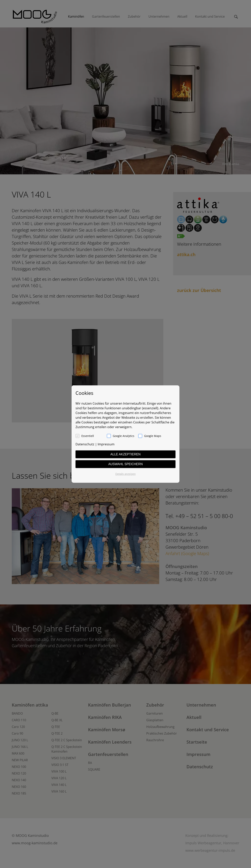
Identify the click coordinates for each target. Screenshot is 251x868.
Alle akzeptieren (125, 454)
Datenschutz (85, 444)
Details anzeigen (125, 474)
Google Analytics (124, 436)
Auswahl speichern (125, 464)
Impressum (106, 444)
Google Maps (153, 436)
